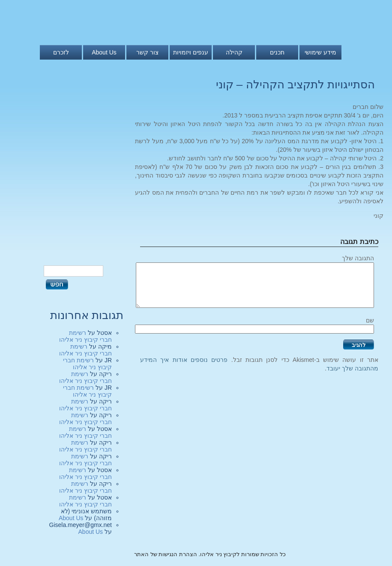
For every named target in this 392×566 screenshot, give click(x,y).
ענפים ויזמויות (191, 52)
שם (370, 320)
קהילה (234, 52)
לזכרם (61, 52)
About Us (104, 52)
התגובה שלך (358, 258)
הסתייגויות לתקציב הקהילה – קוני (295, 84)
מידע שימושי (320, 52)
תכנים (277, 52)
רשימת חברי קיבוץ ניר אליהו (85, 336)
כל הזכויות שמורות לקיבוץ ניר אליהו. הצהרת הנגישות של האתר (210, 554)
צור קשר (147, 52)
